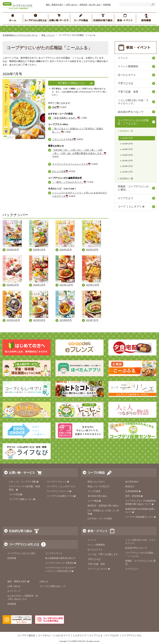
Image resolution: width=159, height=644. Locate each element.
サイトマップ (14, 591)
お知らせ (44, 581)
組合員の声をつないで (131, 112)
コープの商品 (96, 473)
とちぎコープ (79, 636)
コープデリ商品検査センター (141, 517)
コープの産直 (94, 491)
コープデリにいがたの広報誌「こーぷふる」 (133, 122)
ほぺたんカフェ (127, 75)
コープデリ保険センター (22, 499)
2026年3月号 (127, 161)
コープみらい (45, 636)
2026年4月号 (127, 155)
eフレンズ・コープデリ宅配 (24, 482)
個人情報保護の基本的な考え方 (60, 558)
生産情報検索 (133, 491)
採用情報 (107, 5)
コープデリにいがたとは (24, 544)
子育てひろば (126, 83)
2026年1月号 (127, 172)
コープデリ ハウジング (59, 491)
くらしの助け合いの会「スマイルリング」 (133, 102)
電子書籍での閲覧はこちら (71, 83)
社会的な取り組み (21, 531)
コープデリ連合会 (26, 636)
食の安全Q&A (132, 482)
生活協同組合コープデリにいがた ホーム (20, 35)
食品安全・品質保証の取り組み (104, 506)
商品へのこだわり (96, 482)
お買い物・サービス (22, 473)
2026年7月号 (127, 138)
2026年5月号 (127, 149)
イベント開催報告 (128, 66)
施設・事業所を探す (54, 5)
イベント (123, 58)
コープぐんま (96, 636)
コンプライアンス (54, 553)
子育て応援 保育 (128, 92)
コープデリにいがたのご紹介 (21, 553)
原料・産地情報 (134, 496)
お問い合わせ (71, 5)
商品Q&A (130, 486)
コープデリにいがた (132, 636)
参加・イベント (48, 35)
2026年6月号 (127, 144)
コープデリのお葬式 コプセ (61, 496)
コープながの (112, 636)
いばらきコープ (62, 636)
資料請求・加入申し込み (90, 5)
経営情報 (12, 558)
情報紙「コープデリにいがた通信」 (133, 188)
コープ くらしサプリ (131, 207)
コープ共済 (16, 494)
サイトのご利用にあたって (52, 586)
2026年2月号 (127, 166)
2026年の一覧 (126, 131)
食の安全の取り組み (97, 496)
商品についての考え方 (98, 486)
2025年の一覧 (126, 179)
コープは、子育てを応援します (103, 554)
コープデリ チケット (58, 482)
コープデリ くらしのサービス (61, 486)
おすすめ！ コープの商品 (100, 519)
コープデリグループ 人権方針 (61, 563)
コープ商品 (94, 501)
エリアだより (126, 198)
